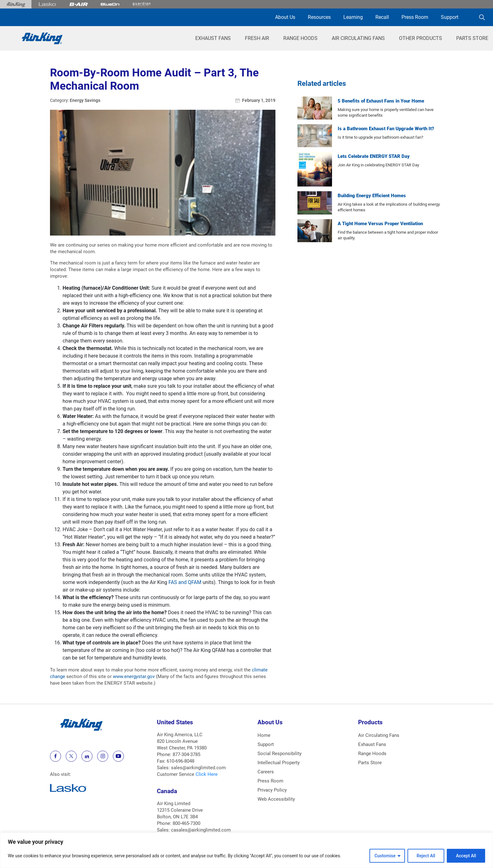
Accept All (466, 856)
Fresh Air (257, 38)
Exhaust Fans (213, 38)
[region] (246, 850)
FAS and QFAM (185, 582)
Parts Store (472, 38)
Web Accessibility (276, 799)
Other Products (421, 38)
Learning (353, 17)
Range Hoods (300, 38)
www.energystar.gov (134, 676)
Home (264, 735)
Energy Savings (85, 100)
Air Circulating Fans (358, 38)
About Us (285, 17)
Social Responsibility (280, 754)
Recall (382, 17)
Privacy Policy (272, 790)
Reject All (426, 856)
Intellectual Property (279, 763)
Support (450, 17)
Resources (319, 17)
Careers (266, 772)
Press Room (415, 17)
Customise (385, 856)
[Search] (482, 17)
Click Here (207, 774)
